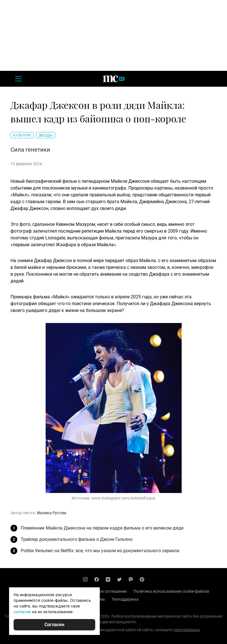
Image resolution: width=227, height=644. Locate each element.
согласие (22, 612)
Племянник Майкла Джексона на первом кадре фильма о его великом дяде (102, 528)
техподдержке (187, 630)
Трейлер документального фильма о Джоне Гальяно (77, 539)
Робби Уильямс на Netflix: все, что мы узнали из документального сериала (100, 551)
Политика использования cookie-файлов (171, 591)
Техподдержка (125, 599)
